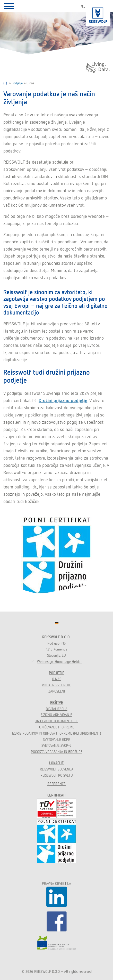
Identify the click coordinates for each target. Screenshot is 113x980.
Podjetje (17, 83)
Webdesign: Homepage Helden (60, 662)
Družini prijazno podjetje (63, 400)
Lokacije (57, 763)
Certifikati (57, 795)
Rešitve (57, 703)
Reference (57, 784)
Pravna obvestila (57, 883)
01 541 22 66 (83, 7)
